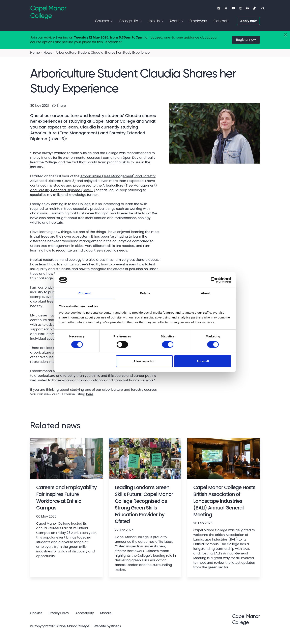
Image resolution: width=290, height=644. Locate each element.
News (48, 53)
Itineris (116, 626)
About (175, 21)
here (90, 394)
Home (35, 53)
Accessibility (84, 613)
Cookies (36, 613)
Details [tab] (145, 293)
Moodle (106, 613)
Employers (198, 21)
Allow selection (144, 361)
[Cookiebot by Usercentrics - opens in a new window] (214, 280)
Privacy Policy (59, 613)
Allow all (203, 361)
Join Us (154, 21)
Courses (102, 21)
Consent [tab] (85, 293)
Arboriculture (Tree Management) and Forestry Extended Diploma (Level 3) (94, 188)
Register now (246, 40)
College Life (128, 21)
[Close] (285, 35)
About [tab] (205, 293)
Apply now (248, 21)
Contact (220, 21)
